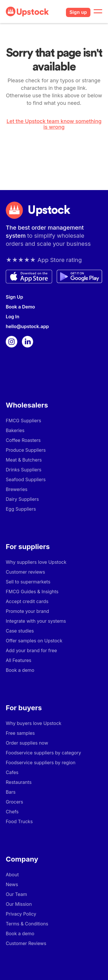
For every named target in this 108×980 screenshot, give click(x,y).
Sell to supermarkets (28, 582)
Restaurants (19, 782)
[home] (34, 12)
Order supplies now (27, 743)
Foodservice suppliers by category (43, 753)
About (12, 875)
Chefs (12, 812)
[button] (98, 12)
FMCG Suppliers (23, 421)
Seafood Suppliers (26, 479)
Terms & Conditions (27, 924)
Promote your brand (27, 611)
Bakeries (15, 430)
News (12, 884)
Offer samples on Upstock (34, 641)
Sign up (78, 12)
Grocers (14, 802)
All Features (19, 660)
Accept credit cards (27, 601)
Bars (11, 792)
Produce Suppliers (26, 450)
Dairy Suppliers (22, 499)
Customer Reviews (26, 943)
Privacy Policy (21, 914)
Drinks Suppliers (24, 470)
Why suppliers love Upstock (36, 562)
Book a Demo (20, 307)
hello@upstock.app (27, 326)
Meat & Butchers (24, 460)
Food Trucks (19, 821)
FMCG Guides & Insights (32, 592)
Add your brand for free (31, 650)
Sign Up (14, 297)
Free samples (20, 733)
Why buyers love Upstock (34, 723)
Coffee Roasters (23, 440)
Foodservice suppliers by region (41, 763)
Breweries (17, 489)
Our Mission (19, 904)
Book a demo (20, 670)
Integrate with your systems (36, 621)
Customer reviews (25, 572)
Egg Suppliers (21, 509)
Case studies (20, 631)
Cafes (12, 772)
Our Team (16, 894)
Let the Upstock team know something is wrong (54, 124)
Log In (13, 317)
